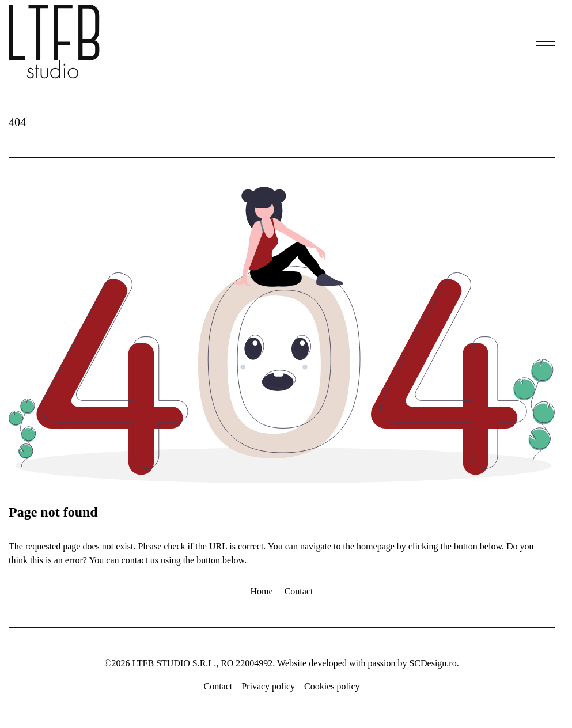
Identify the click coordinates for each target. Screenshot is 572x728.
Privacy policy (268, 686)
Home (262, 591)
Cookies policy (332, 686)
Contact (299, 591)
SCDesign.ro (433, 663)
